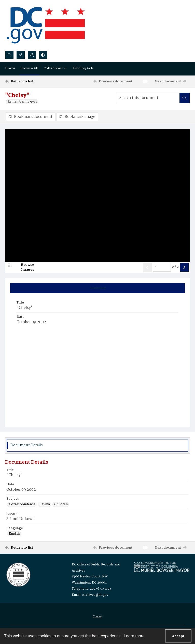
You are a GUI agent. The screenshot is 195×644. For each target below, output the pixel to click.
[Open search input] (9, 55)
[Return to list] (29, 81)
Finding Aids (83, 68)
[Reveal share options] (21, 55)
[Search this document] (148, 98)
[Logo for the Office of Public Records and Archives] (18, 574)
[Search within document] (185, 98)
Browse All (29, 68)
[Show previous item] (147, 267)
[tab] (97, 288)
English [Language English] (15, 534)
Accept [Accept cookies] (178, 636)
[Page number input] (162, 267)
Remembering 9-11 (22, 102)
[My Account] (32, 55)
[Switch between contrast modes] (43, 55)
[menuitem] (97, 616)
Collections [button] (56, 68)
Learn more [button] (134, 636)
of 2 (175, 267)
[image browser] (24, 267)
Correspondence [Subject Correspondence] (22, 504)
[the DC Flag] (46, 25)
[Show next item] (184, 267)
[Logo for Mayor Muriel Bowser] (162, 567)
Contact (97, 616)
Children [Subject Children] (61, 504)
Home (10, 68)
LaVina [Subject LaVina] (45, 504)
